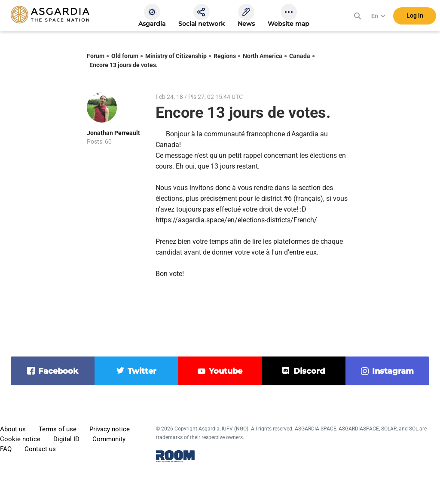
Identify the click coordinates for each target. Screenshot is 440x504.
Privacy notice (110, 429)
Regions (225, 56)
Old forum (125, 56)
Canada (300, 56)
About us (13, 429)
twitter (142, 371)
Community (109, 439)
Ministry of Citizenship (176, 56)
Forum (96, 56)
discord (309, 371)
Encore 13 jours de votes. (124, 65)
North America (263, 56)
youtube (226, 371)
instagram (393, 371)
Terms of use (58, 429)
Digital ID (66, 439)
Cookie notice (20, 439)
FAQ (6, 449)
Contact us (40, 449)
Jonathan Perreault (113, 133)
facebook (58, 371)
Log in (415, 17)
